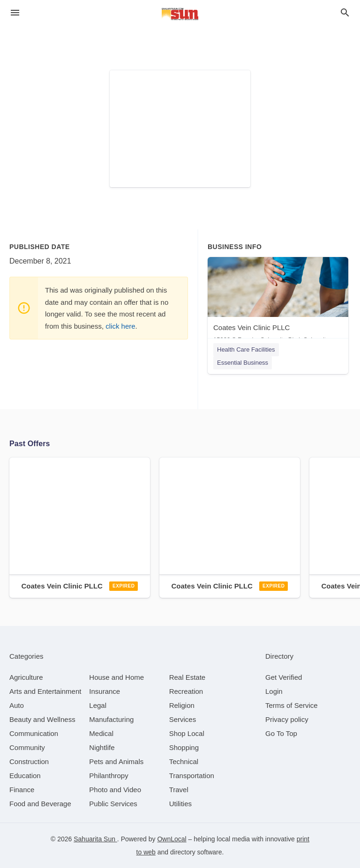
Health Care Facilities (246, 349)
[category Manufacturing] (111, 719)
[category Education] (25, 776)
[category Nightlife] (102, 747)
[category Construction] (29, 761)
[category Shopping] (184, 747)
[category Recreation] (186, 691)
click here (120, 326)
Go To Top (281, 733)
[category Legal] (98, 705)
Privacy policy (287, 719)
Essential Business (243, 363)
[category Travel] (179, 790)
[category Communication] (34, 733)
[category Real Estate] (187, 677)
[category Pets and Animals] (116, 761)
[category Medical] (101, 733)
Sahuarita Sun (95, 839)
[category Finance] (22, 790)
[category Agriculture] (26, 677)
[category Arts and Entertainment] (45, 691)
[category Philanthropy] (109, 776)
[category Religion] (182, 705)
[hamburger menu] (15, 13)
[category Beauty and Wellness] (42, 719)
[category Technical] (184, 761)
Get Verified (284, 677)
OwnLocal (172, 839)
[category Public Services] (113, 804)
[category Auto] (17, 705)
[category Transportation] (192, 776)
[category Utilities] (180, 804)
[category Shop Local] (187, 733)
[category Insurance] (105, 691)
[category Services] (183, 719)
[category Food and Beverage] (40, 804)
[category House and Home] (116, 677)
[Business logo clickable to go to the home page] (180, 14)
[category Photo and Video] (115, 790)
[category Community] (27, 747)
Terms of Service (292, 705)
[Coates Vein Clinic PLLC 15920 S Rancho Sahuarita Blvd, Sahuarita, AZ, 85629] (278, 302)
